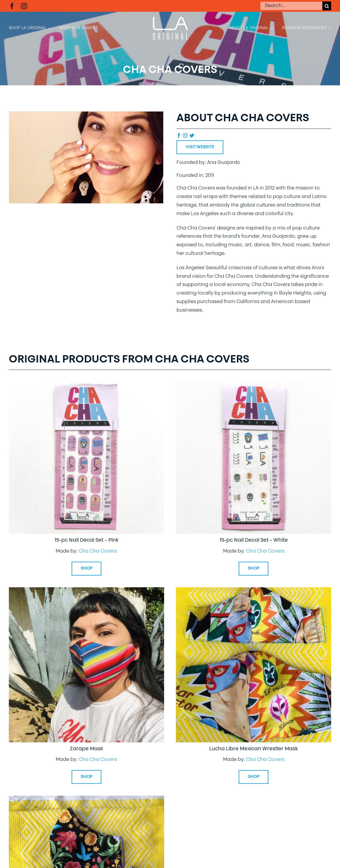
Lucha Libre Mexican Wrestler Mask (254, 749)
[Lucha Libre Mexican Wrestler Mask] (254, 591)
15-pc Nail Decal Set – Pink (86, 540)
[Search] (327, 6)
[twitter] (192, 135)
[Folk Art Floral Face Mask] (86, 800)
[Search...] (291, 6)
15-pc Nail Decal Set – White (254, 540)
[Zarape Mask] (86, 591)
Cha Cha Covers (98, 551)
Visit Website (200, 147)
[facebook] (12, 6)
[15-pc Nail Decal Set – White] (254, 383)
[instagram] (24, 6)
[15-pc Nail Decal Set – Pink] (86, 383)
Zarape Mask (86, 749)
